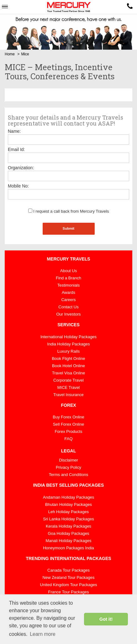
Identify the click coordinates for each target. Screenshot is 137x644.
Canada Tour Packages (68, 570)
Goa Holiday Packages (68, 533)
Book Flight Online (68, 358)
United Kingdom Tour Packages (69, 585)
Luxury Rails (69, 351)
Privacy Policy (68, 467)
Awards (68, 292)
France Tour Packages (69, 592)
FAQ (68, 439)
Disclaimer (68, 460)
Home (10, 54)
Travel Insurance (68, 395)
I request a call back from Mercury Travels (69, 211)
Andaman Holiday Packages (68, 497)
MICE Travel (69, 387)
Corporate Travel (68, 380)
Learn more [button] (43, 634)
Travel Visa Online (69, 373)
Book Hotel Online (68, 366)
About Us (68, 271)
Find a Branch (68, 278)
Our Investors (68, 314)
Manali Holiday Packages (69, 541)
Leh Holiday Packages (68, 512)
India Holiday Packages (69, 344)
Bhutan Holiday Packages (68, 504)
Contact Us (68, 307)
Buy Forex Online (68, 417)
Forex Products (68, 431)
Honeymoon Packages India (68, 548)
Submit (68, 228)
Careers (68, 300)
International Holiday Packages (68, 337)
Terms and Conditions (69, 475)
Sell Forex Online (69, 424)
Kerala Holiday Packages (68, 526)
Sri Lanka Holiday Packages (68, 519)
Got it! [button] (106, 619)
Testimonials (69, 285)
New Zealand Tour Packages (69, 577)
